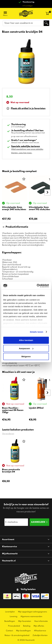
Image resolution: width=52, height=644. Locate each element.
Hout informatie (41, 621)
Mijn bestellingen (23, 631)
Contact (9, 631)
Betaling (27, 626)
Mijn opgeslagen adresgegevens (33, 612)
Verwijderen (8, 434)
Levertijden (10, 612)
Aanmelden (38, 522)
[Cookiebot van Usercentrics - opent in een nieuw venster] (37, 286)
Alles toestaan (26, 340)
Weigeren (26, 356)
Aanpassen (26, 348)
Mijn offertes (39, 626)
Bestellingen (10, 621)
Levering (14, 617)
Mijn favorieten (25, 621)
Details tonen (37, 332)
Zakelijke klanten (40, 635)
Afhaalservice (40, 631)
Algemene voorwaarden (31, 617)
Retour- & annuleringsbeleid (17, 635)
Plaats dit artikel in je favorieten (28, 109)
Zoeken (46, 23)
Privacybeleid (14, 626)
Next (48, 199)
